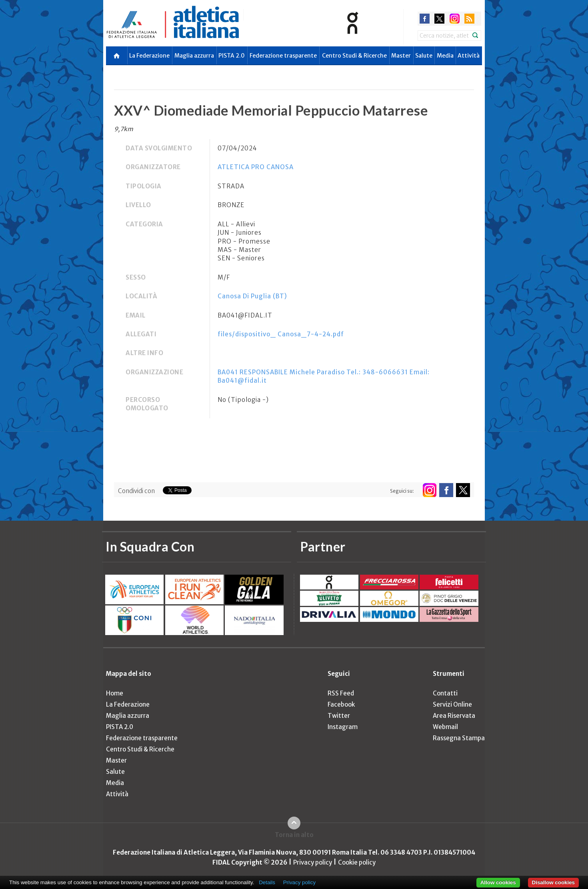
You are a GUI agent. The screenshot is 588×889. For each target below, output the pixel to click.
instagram (455, 19)
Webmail (445, 727)
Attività (469, 56)
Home (115, 693)
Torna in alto (294, 835)
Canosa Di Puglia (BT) (252, 296)
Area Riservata (454, 716)
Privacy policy (313, 862)
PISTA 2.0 (232, 56)
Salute (424, 56)
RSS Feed (341, 693)
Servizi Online (452, 704)
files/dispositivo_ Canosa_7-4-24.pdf (281, 334)
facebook (425, 19)
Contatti (445, 693)
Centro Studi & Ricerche (354, 56)
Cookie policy (357, 862)
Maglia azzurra (194, 56)
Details (267, 882)
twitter (439, 19)
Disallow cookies (553, 882)
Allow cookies (498, 882)
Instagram (343, 727)
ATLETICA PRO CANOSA (256, 167)
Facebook (341, 704)
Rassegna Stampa (459, 738)
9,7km (124, 129)
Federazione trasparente (283, 56)
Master (401, 56)
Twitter (339, 716)
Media (445, 56)
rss (469, 19)
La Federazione (149, 56)
